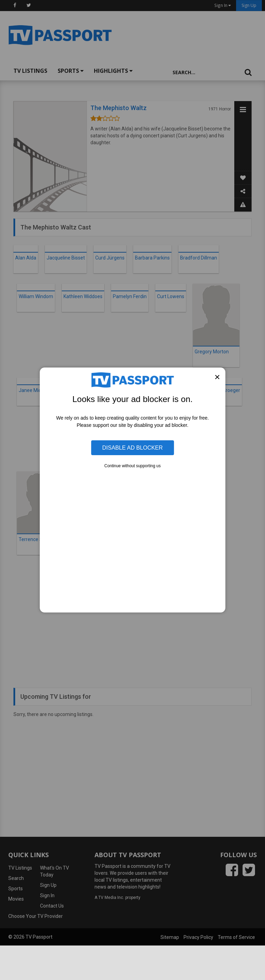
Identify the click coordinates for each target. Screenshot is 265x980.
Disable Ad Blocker (132, 448)
